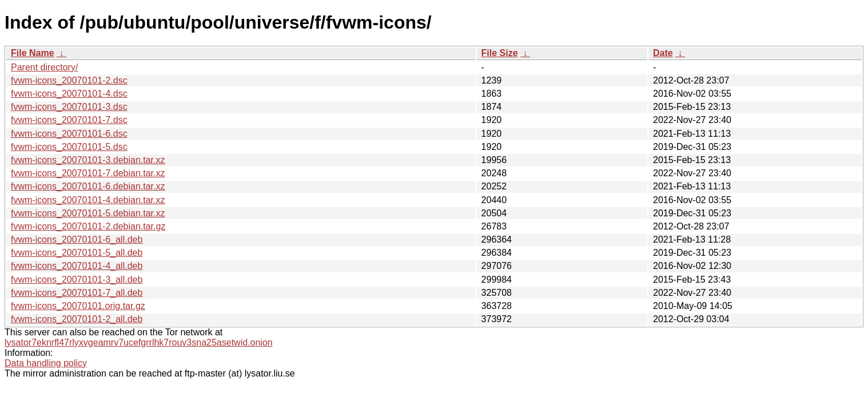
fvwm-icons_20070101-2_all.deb (77, 319)
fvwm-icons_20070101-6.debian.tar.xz (88, 186)
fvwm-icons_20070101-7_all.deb (77, 293)
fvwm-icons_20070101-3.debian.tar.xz (88, 160)
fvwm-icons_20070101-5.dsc (69, 147)
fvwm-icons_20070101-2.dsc (69, 80)
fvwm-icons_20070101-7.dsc (69, 120)
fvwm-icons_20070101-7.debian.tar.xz (88, 173)
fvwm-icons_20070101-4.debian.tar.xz (88, 200)
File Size (500, 53)
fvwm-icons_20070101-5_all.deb (77, 253)
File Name (33, 53)
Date (663, 53)
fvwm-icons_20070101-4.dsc (69, 94)
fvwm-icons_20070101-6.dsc (69, 134)
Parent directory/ (44, 67)
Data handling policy (46, 363)
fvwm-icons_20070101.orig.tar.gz (78, 306)
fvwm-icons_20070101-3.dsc (69, 107)
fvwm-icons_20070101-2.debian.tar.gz (88, 226)
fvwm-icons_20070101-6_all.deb (77, 239)
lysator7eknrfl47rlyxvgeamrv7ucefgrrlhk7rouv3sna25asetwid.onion (139, 342)
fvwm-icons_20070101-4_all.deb (77, 266)
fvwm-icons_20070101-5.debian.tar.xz (88, 213)
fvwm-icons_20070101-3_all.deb (77, 280)
